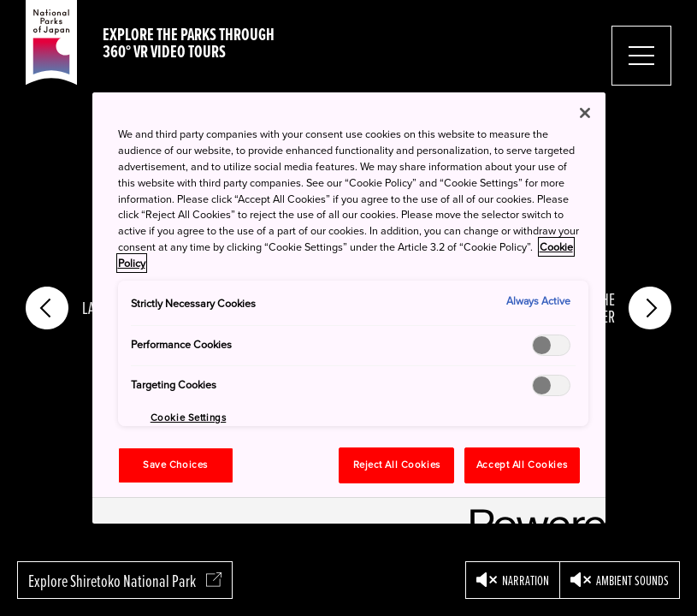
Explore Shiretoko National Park (125, 580)
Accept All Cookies (522, 465)
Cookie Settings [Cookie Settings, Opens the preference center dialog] (189, 418)
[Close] (585, 113)
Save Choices (175, 465)
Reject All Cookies (397, 465)
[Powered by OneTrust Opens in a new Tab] (532, 513)
